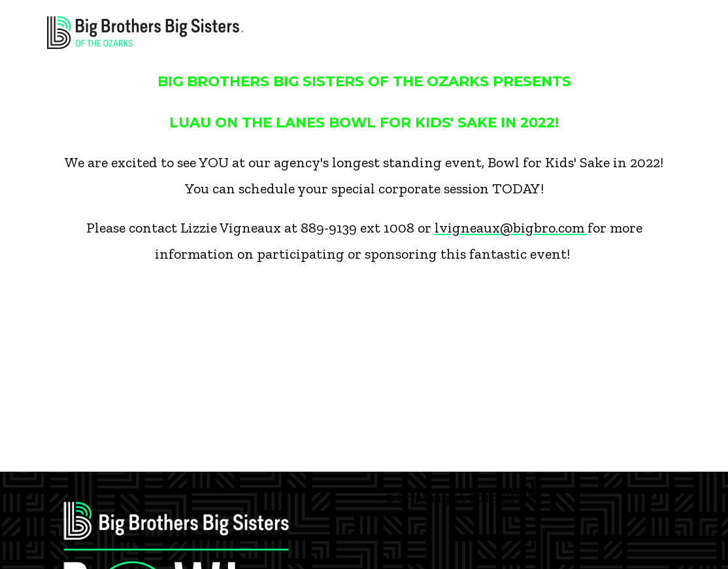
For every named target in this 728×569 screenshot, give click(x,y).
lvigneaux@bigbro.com (511, 228)
